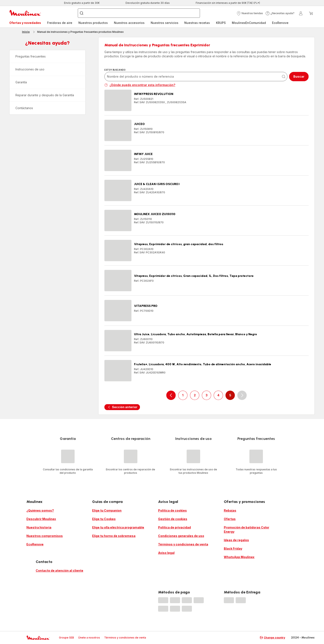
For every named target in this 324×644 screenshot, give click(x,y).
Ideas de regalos (236, 540)
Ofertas (230, 519)
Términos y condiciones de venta (183, 544)
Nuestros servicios (165, 23)
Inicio (26, 32)
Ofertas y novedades (25, 23)
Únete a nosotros (89, 638)
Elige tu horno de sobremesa (114, 536)
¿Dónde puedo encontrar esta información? (140, 85)
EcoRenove (280, 23)
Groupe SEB (66, 638)
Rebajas (230, 510)
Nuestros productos (93, 23)
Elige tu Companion (107, 510)
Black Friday (233, 549)
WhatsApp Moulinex (239, 557)
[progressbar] (163, 600)
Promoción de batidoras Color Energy (247, 529)
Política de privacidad (174, 527)
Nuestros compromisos (45, 536)
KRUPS (221, 23)
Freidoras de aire (60, 23)
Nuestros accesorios (129, 23)
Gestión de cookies (173, 519)
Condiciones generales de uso (181, 536)
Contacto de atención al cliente (59, 571)
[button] (250, 13)
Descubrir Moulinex (41, 519)
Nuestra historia (39, 527)
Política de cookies (172, 510)
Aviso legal (166, 553)
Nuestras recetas (197, 23)
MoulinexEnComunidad (249, 23)
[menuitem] (25, 23)
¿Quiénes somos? (40, 510)
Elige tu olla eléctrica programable (118, 527)
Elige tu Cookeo (104, 519)
